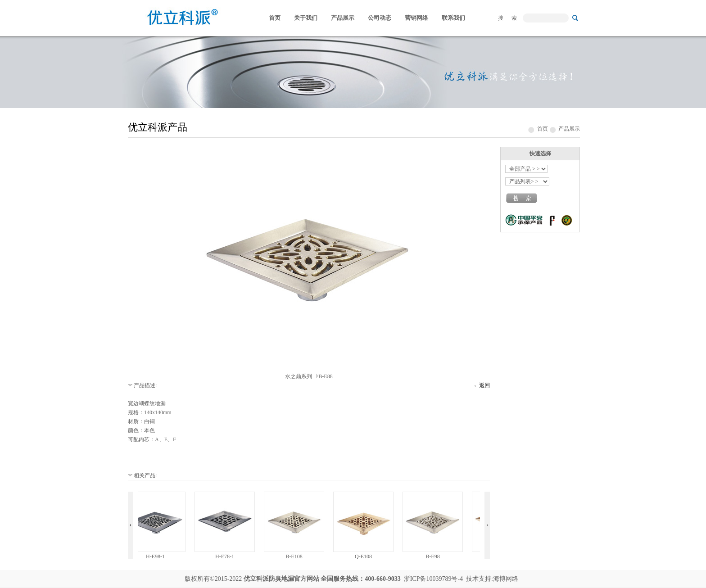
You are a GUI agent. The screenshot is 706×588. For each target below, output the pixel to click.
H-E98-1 (159, 556)
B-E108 (297, 556)
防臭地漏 (281, 579)
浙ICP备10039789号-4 (433, 579)
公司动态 (380, 18)
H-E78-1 (228, 556)
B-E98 (436, 556)
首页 (275, 18)
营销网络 (416, 18)
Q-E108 (367, 556)
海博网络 (506, 579)
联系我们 (453, 18)
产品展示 (343, 18)
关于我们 (306, 18)
